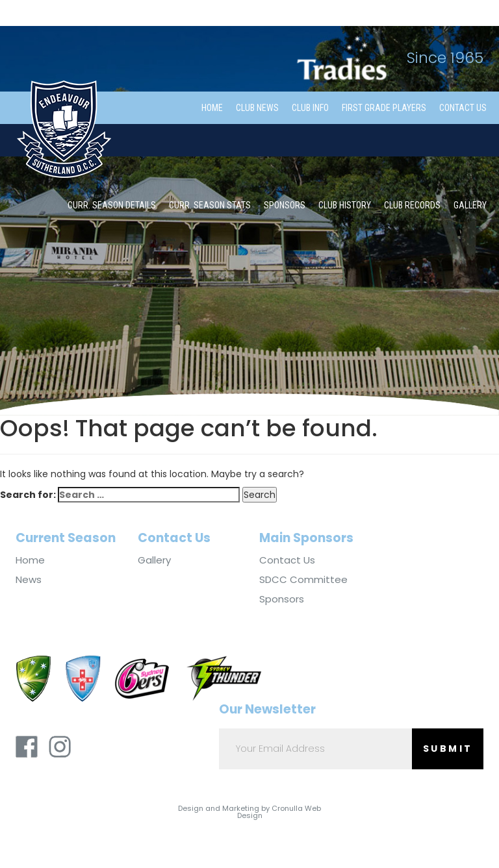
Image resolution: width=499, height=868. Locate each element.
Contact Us (463, 108)
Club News (257, 108)
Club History (345, 205)
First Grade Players (384, 108)
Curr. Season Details (112, 205)
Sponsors (285, 205)
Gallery (470, 205)
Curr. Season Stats (210, 205)
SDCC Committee (303, 580)
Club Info (310, 108)
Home (212, 108)
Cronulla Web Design (279, 812)
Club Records (412, 205)
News (29, 580)
